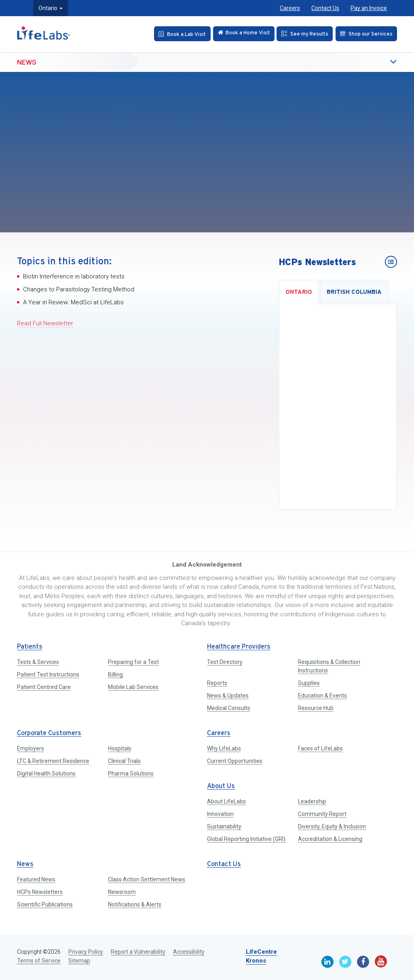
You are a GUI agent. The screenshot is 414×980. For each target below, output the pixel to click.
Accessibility (189, 952)
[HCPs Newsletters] (391, 262)
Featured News (36, 879)
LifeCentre (261, 952)
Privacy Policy (86, 952)
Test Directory (225, 662)
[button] (377, 61)
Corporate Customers (49, 733)
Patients (30, 647)
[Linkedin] (327, 962)
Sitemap (79, 961)
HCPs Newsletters (40, 892)
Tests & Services (38, 662)
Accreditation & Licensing (330, 839)
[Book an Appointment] (175, 34)
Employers (31, 748)
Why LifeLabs (224, 748)
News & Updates (228, 695)
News (27, 61)
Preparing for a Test (133, 662)
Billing (115, 674)
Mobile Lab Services (133, 687)
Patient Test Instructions (48, 674)
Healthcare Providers (239, 647)
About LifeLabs (226, 801)
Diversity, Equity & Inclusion (332, 826)
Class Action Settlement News (147, 879)
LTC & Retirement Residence (53, 761)
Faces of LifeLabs (320, 748)
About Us (221, 786)
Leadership (312, 801)
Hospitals (120, 748)
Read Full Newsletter (45, 323)
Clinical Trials (124, 761)
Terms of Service (39, 961)
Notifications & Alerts (135, 904)
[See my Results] (302, 34)
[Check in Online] (239, 34)
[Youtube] (381, 961)
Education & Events (322, 695)
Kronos (256, 961)
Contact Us (325, 8)
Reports (217, 683)
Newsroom (122, 892)
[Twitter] (345, 962)
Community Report (322, 814)
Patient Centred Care (44, 687)
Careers (290, 8)
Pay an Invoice (369, 8)
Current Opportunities (235, 761)
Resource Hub (316, 708)
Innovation (220, 814)
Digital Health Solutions (46, 773)
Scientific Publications (45, 904)
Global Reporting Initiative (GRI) (246, 839)
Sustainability (224, 826)
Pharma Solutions (131, 773)
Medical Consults (229, 708)
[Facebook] (363, 962)
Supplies (309, 683)
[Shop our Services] (365, 34)
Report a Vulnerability (138, 952)
